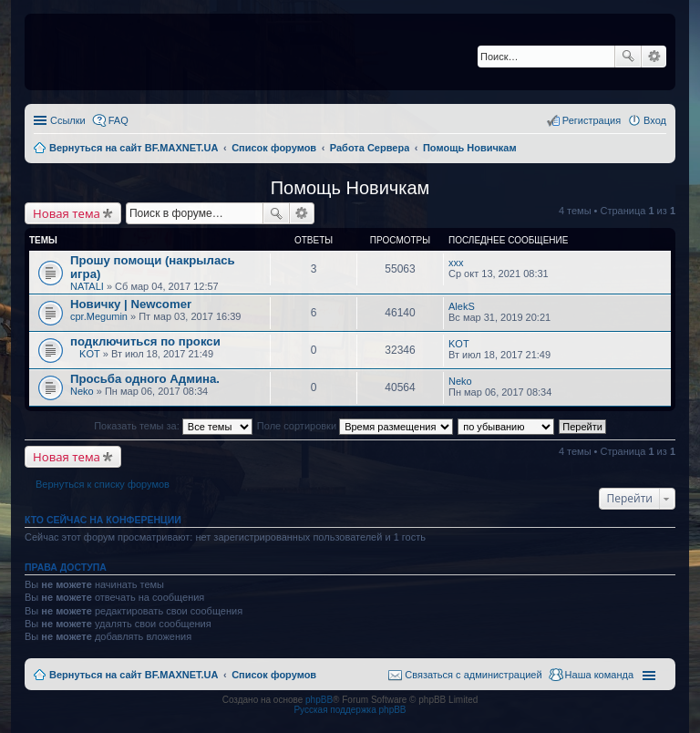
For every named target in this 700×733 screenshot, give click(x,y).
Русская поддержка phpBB (350, 710)
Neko (82, 391)
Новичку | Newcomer (131, 304)
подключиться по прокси (145, 341)
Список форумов (274, 675)
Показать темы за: (173, 426)
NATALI (87, 286)
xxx (456, 263)
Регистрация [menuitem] (592, 120)
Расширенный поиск (654, 57)
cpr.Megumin (99, 316)
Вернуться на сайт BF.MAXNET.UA (134, 675)
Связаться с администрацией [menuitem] (473, 675)
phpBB (319, 700)
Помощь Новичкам (350, 188)
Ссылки (68, 120)
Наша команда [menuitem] (599, 675)
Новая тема (67, 213)
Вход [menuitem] (655, 120)
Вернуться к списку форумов (103, 484)
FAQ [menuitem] (118, 120)
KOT (90, 354)
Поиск (628, 57)
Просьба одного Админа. (145, 379)
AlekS (462, 306)
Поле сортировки (355, 426)
